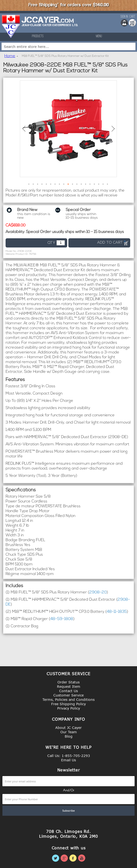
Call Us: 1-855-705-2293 (69, 756)
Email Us (68, 760)
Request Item (69, 686)
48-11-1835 (117, 612)
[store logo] (11, 26)
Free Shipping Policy (68, 704)
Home (10, 56)
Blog (69, 736)
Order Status (68, 682)
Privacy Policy (69, 708)
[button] (24, 129)
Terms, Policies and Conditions (68, 700)
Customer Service (68, 695)
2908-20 (98, 592)
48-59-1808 (62, 619)
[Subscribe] (68, 811)
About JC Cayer (68, 728)
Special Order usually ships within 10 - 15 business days (75, 232)
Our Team (69, 732)
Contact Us (68, 691)
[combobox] (68, 46)
